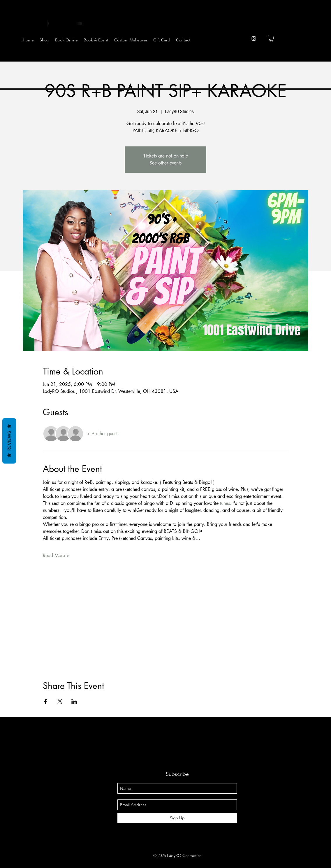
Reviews (9, 441)
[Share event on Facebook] (46, 701)
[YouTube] (305, 56)
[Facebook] (277, 56)
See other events (165, 163)
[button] (271, 38)
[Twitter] (291, 56)
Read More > (56, 555)
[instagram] (254, 38)
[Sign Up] (177, 818)
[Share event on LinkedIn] (74, 701)
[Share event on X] (60, 701)
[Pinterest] (319, 56)
